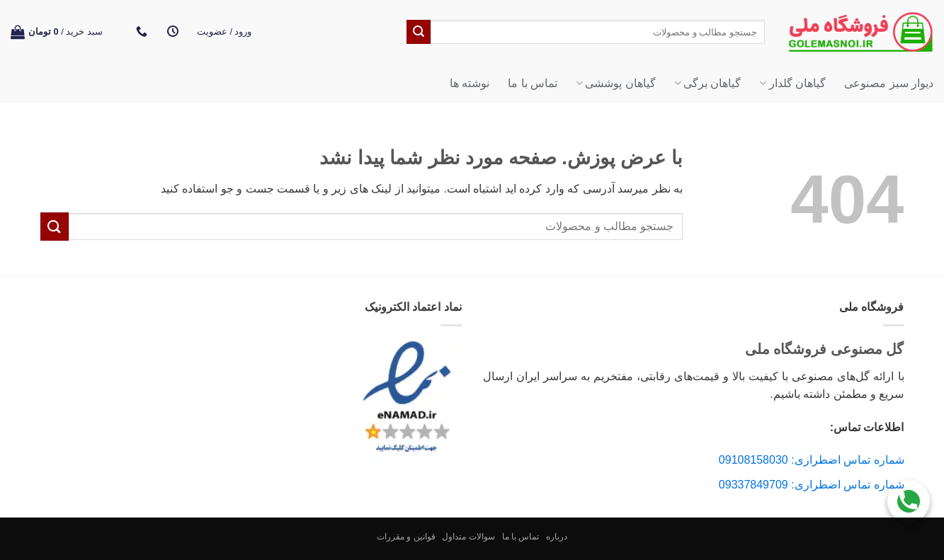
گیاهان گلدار (792, 83)
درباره (557, 537)
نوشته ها (470, 83)
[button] (224, 32)
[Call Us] (909, 497)
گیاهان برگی (708, 83)
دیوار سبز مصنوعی (889, 83)
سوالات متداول (468, 537)
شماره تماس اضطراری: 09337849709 (812, 485)
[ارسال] (419, 32)
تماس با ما (533, 83)
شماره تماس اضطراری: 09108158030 (812, 460)
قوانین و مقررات (406, 537)
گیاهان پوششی (616, 83)
